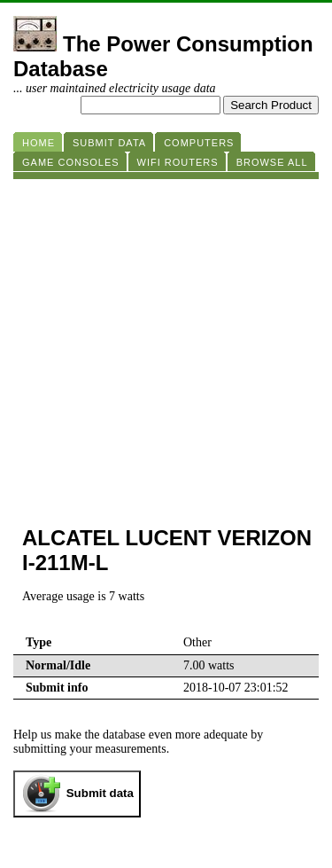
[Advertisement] (166, 345)
